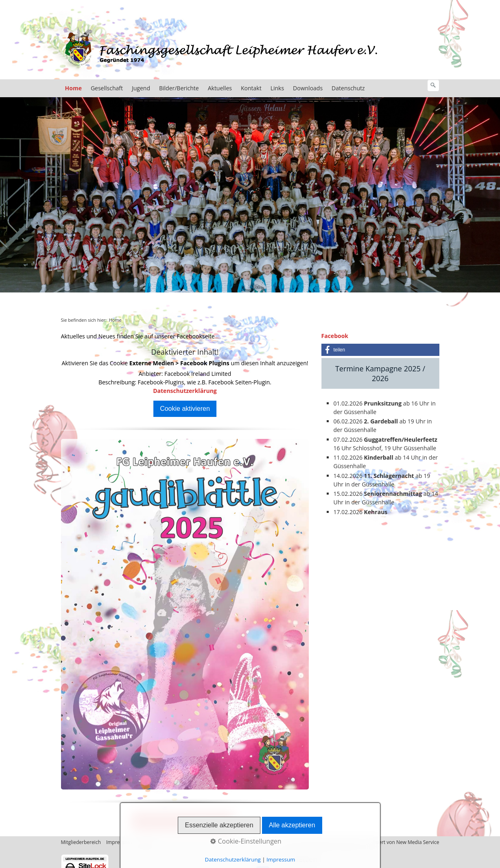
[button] (380, 350)
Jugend (141, 88)
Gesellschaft (107, 88)
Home (73, 88)
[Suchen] (433, 85)
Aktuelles (220, 88)
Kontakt (251, 88)
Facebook (335, 336)
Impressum (119, 842)
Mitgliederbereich (81, 842)
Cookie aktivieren (185, 409)
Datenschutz (348, 88)
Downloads (308, 88)
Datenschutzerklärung (185, 391)
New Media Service (418, 842)
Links (277, 88)
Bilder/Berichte (179, 88)
